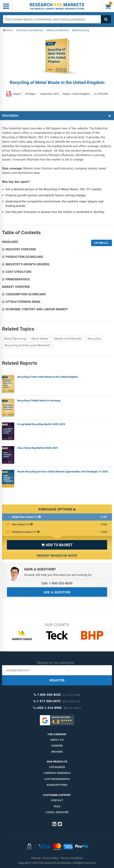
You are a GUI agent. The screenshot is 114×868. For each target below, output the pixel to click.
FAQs (57, 806)
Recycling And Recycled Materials (27, 345)
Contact (57, 800)
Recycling (94, 339)
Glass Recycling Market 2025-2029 (37, 448)
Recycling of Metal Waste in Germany (39, 400)
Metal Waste (40, 339)
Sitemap (36, 858)
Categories (57, 767)
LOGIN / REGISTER (57, 812)
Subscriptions (57, 785)
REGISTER (57, 680)
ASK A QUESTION (57, 592)
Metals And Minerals (68, 339)
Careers (57, 746)
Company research (57, 773)
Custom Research (57, 779)
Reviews (57, 752)
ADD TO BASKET (57, 545)
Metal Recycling (15, 339)
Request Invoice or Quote (57, 556)
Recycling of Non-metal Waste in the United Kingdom (48, 377)
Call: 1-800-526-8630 (57, 583)
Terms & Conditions (72, 858)
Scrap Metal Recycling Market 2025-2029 (41, 424)
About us (57, 740)
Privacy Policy (51, 858)
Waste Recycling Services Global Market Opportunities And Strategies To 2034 (63, 472)
